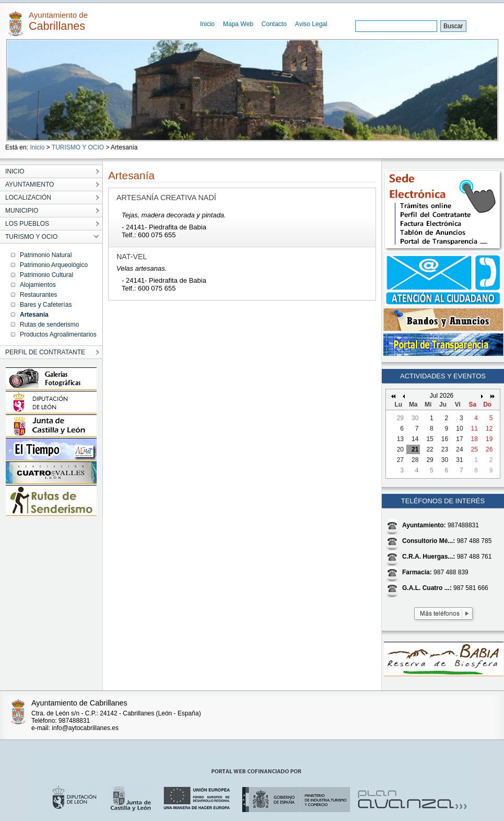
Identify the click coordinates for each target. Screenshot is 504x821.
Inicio (207, 24)
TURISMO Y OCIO (78, 147)
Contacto (274, 24)
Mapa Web (238, 24)
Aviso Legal (311, 24)
